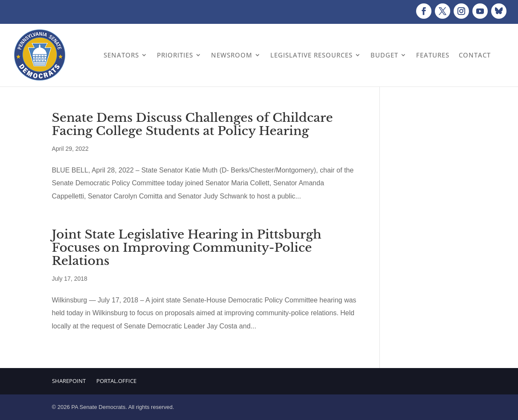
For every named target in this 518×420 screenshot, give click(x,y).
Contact (475, 55)
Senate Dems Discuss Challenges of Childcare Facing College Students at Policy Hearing (192, 124)
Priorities (175, 55)
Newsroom (232, 55)
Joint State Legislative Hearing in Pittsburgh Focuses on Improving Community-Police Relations (187, 248)
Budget (384, 55)
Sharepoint (69, 381)
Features (433, 55)
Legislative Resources (311, 55)
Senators (121, 55)
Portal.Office (116, 381)
